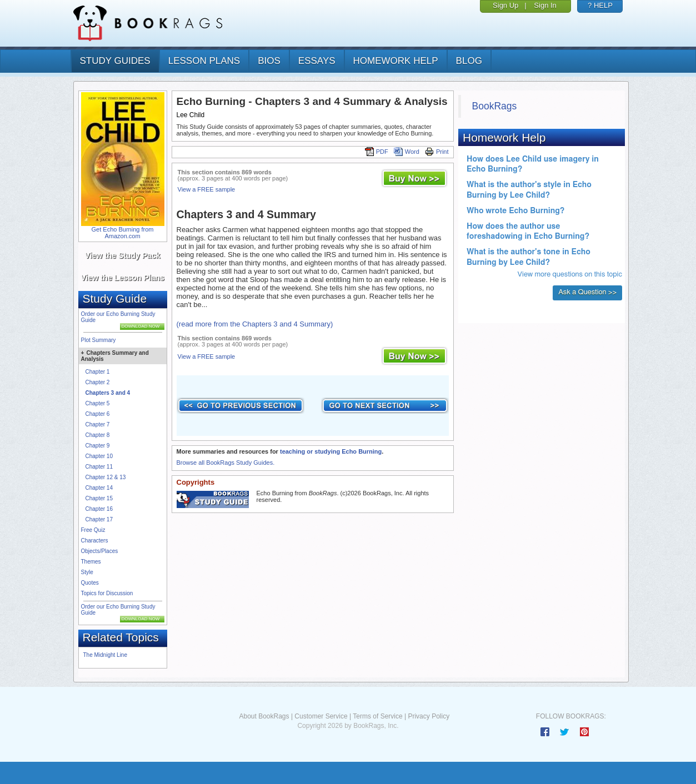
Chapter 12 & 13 (106, 477)
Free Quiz (93, 530)
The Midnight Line (106, 655)
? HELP (600, 5)
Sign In (545, 5)
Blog (469, 61)
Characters (95, 541)
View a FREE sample (207, 189)
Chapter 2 (98, 382)
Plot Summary (99, 340)
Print (437, 152)
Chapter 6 (98, 414)
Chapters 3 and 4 (108, 393)
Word (407, 152)
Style (87, 572)
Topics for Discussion (107, 593)
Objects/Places (100, 551)
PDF (377, 152)
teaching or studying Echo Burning (331, 451)
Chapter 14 (99, 488)
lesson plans (204, 61)
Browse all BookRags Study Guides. (226, 463)
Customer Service (321, 716)
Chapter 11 (99, 467)
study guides (115, 61)
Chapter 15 (99, 498)
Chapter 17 (99, 519)
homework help (396, 61)
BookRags (495, 106)
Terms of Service (377, 716)
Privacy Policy (429, 716)
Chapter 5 (98, 403)
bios (269, 61)
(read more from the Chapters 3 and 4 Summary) (255, 324)
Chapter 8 (98, 435)
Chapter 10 (99, 456)
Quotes (90, 583)
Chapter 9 (98, 446)
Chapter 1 (98, 372)
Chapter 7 (98, 424)
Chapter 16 (99, 509)
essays (317, 61)
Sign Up (505, 5)
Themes (91, 562)
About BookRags (264, 716)
